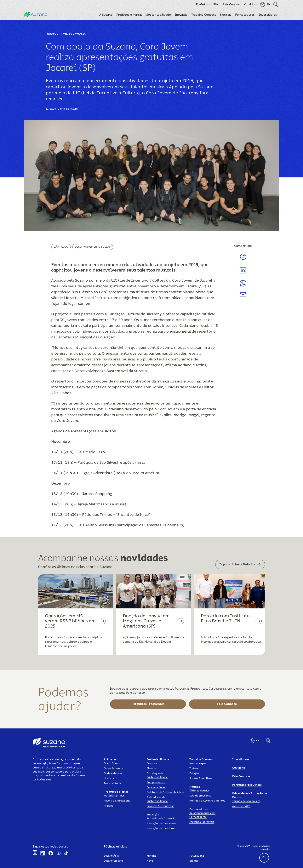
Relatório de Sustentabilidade (165, 792)
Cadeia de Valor (156, 787)
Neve (150, 861)
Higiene (109, 806)
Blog (216, 4)
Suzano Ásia (111, 856)
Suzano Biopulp (113, 861)
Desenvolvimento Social (93, 247)
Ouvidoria (251, 4)
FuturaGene (197, 856)
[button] (106, 15)
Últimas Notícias (73, 34)
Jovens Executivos (201, 778)
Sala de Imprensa (200, 796)
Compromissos (156, 782)
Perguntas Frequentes (247, 785)
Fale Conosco (232, 4)
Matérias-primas (114, 796)
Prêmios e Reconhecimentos (207, 801)
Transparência (112, 783)
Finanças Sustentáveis (160, 806)
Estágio (194, 773)
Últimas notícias (200, 791)
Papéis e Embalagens (117, 801)
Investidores (241, 759)
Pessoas (152, 763)
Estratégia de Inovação (161, 819)
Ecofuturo (203, 4)
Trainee (194, 768)
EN (268, 4)
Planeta (151, 768)
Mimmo (151, 856)
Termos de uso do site (246, 801)
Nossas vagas (198, 763)
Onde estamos (113, 773)
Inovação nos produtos (161, 829)
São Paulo (61, 247)
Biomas (194, 861)
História (109, 778)
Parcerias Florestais (202, 822)
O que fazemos (113, 768)
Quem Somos (112, 763)
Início (51, 34)
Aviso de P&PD (241, 806)
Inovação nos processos (161, 824)
